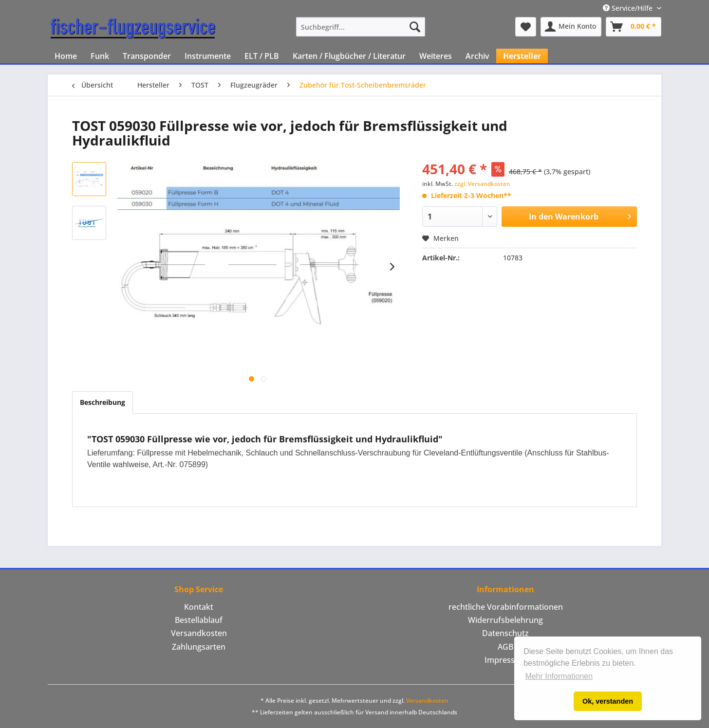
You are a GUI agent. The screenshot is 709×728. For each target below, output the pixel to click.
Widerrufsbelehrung (505, 620)
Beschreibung (103, 402)
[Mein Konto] (571, 27)
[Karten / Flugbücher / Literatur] (349, 56)
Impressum (506, 660)
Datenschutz (505, 633)
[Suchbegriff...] (361, 27)
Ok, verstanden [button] (608, 701)
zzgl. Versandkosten (482, 184)
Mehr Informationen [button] (559, 676)
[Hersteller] (522, 56)
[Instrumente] (208, 56)
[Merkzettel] (526, 27)
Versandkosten (199, 633)
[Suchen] (415, 27)
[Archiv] (477, 56)
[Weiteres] (436, 56)
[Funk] (100, 56)
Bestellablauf (199, 620)
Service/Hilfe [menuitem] (629, 8)
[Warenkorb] (634, 27)
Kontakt (199, 607)
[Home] (66, 56)
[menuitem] (361, 27)
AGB (505, 647)
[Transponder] (147, 56)
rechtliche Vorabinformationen (506, 607)
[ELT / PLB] (262, 56)
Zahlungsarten (199, 647)
